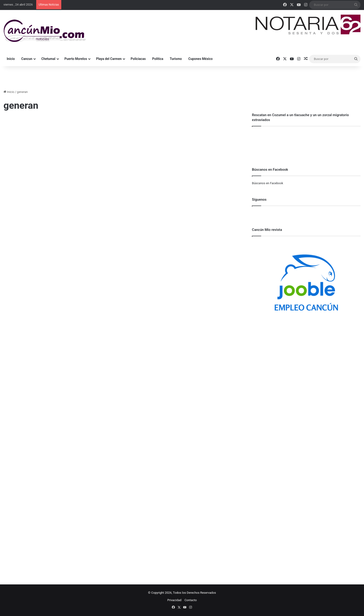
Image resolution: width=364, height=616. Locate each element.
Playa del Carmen (109, 59)
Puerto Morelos (76, 59)
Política (158, 59)
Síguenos (259, 200)
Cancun (27, 59)
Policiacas (138, 59)
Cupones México (200, 59)
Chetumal (48, 59)
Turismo (176, 59)
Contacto (191, 600)
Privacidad (174, 600)
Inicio (11, 59)
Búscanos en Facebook (267, 183)
